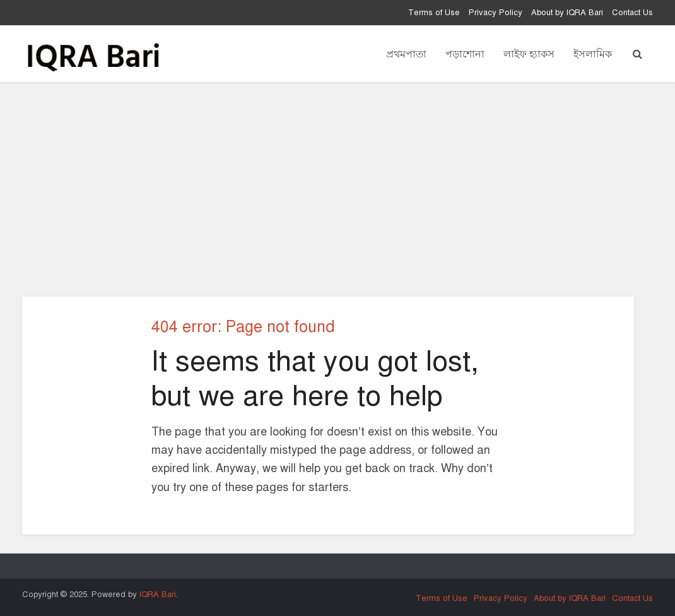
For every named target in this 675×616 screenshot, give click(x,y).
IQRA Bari (158, 595)
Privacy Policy (496, 13)
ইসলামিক (593, 53)
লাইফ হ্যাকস (529, 53)
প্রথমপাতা (406, 53)
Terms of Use (434, 13)
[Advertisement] (337, 189)
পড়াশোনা (465, 53)
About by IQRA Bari (567, 13)
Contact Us (632, 13)
